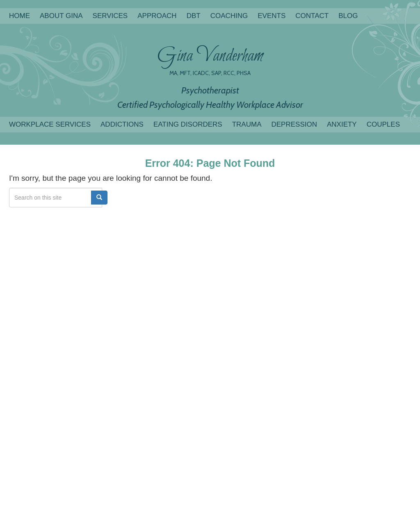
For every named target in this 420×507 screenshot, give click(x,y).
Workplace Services (50, 124)
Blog (348, 16)
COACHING (229, 16)
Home (19, 16)
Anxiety (342, 124)
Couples (383, 124)
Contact (312, 16)
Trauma (247, 124)
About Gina (61, 16)
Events (272, 16)
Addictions (122, 124)
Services (110, 16)
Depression (294, 124)
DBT (194, 16)
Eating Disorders (188, 124)
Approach (157, 16)
